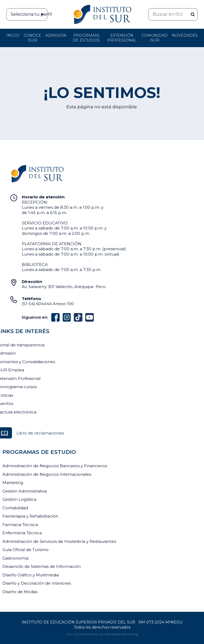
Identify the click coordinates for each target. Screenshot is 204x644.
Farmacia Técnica (20, 525)
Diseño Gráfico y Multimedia (31, 575)
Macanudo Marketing (121, 634)
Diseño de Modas (20, 592)
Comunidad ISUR (155, 38)
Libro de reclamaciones (40, 433)
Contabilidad (15, 508)
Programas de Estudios (86, 38)
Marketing (13, 483)
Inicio (13, 35)
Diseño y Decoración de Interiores (37, 583)
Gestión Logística (19, 499)
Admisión (56, 35)
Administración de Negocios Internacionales (47, 474)
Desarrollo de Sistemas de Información (42, 566)
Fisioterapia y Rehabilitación (30, 516)
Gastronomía (15, 558)
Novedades (185, 35)
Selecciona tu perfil (29, 14)
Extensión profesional (122, 38)
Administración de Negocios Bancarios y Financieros (55, 466)
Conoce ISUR (32, 38)
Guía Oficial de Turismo (25, 550)
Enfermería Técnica (22, 533)
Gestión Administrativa (25, 491)
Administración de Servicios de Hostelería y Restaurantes (59, 541)
